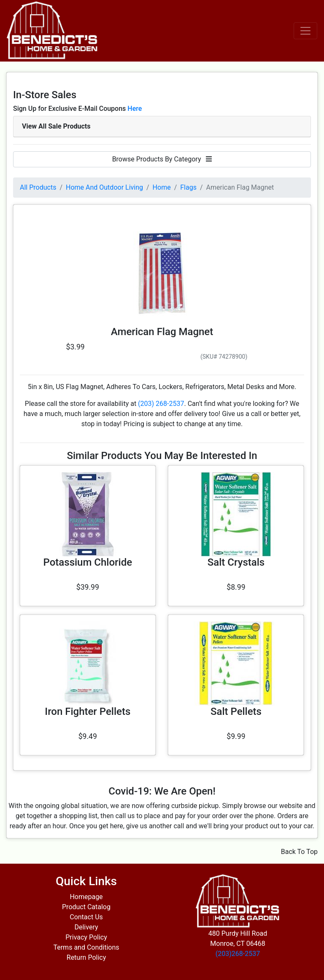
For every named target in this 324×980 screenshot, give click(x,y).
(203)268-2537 (238, 954)
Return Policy (86, 957)
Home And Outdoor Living (104, 187)
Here (135, 109)
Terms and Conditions (86, 947)
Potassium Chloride (88, 562)
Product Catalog (86, 907)
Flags (188, 187)
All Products (38, 187)
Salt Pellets (236, 712)
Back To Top (299, 852)
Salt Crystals (236, 562)
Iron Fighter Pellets (88, 712)
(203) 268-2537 (161, 404)
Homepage (86, 897)
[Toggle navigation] (305, 31)
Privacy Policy (86, 937)
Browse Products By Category (162, 159)
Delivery (86, 927)
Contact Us (86, 917)
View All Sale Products (56, 126)
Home (162, 187)
